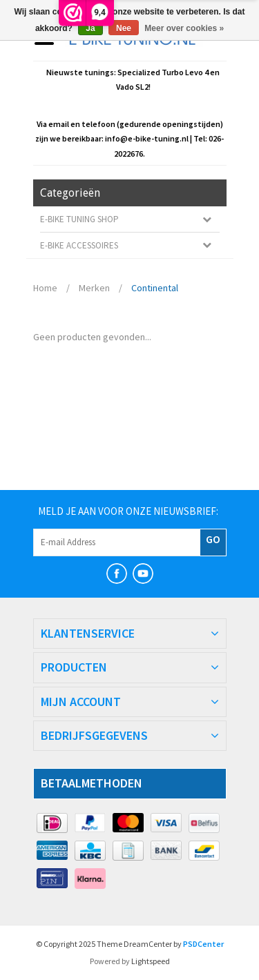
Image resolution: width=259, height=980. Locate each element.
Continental (155, 288)
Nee (124, 28)
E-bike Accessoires (79, 245)
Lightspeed (151, 961)
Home (45, 288)
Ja (90, 28)
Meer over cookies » (184, 28)
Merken (94, 288)
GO (213, 539)
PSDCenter (203, 944)
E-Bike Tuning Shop (79, 219)
